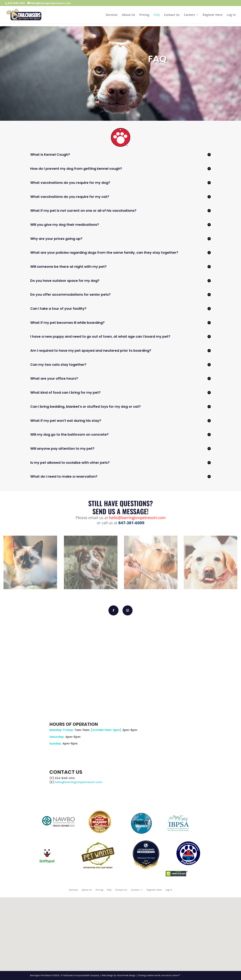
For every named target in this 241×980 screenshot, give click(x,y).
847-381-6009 (131, 523)
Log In (231, 15)
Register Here (213, 15)
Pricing (144, 15)
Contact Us (172, 15)
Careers (189, 15)
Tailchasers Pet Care (146, 858)
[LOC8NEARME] (146, 850)
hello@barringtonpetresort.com (137, 518)
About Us (128, 15)
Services (112, 15)
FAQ (157, 15)
